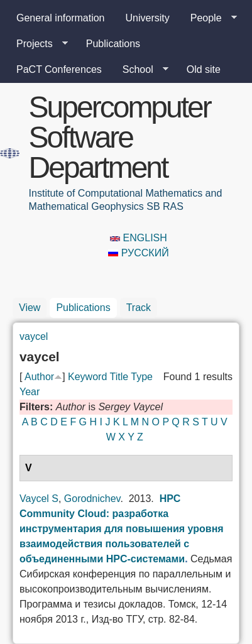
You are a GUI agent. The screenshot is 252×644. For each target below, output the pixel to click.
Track (139, 308)
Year (30, 392)
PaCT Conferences (59, 69)
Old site (204, 69)
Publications (113, 44)
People (209, 18)
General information (61, 18)
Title (119, 377)
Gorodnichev (92, 499)
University (148, 18)
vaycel (34, 336)
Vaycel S (39, 499)
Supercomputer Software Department (120, 137)
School (140, 70)
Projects (37, 44)
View (30, 308)
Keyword (87, 377)
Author (39, 377)
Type (142, 377)
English (139, 238)
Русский (138, 253)
